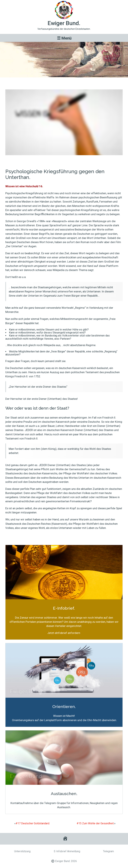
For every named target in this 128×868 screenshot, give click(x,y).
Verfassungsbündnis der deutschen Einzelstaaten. (64, 29)
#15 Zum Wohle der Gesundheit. (95, 823)
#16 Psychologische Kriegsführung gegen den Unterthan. (64, 82)
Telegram (108, 851)
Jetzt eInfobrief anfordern (64, 633)
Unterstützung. (23, 851)
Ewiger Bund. (64, 23)
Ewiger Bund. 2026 (66, 861)
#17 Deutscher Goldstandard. (33, 823)
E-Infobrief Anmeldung (67, 851)
